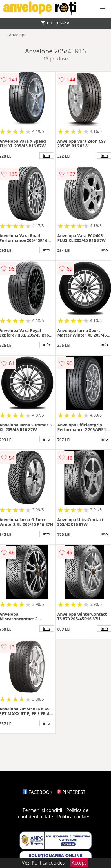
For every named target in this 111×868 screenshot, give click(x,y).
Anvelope (18, 35)
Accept (79, 863)
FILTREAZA (55, 23)
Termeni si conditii (42, 810)
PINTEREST (71, 792)
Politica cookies (74, 817)
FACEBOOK (38, 792)
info (47, 156)
